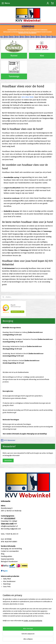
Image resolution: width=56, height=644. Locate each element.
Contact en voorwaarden (10, 551)
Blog (3, 554)
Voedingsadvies (7, 556)
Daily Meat (7, 579)
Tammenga (14, 76)
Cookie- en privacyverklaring (33, 621)
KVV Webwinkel (8, 440)
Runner (14, 56)
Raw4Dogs (7, 584)
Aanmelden (8, 460)
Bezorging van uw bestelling (11, 549)
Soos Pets (7, 587)
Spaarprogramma (7, 559)
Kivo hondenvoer (9, 581)
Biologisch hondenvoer (9, 562)
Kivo (42, 56)
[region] (28, 611)
